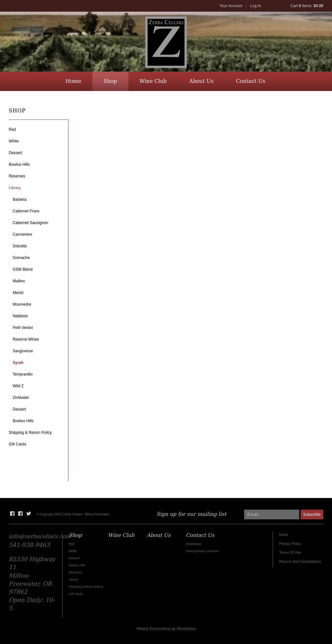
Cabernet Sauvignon (30, 223)
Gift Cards (18, 444)
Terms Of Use (290, 552)
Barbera (20, 199)
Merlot (18, 293)
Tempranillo (23, 374)
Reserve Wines (26, 339)
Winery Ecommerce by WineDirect (166, 629)
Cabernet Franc (26, 211)
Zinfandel (21, 398)
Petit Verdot (23, 328)
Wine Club (153, 81)
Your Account (231, 6)
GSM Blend (23, 269)
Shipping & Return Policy (30, 433)
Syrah (18, 363)
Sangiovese (23, 351)
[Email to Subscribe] (272, 514)
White (14, 141)
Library (15, 188)
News (284, 535)
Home (73, 81)
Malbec (19, 281)
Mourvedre (22, 304)
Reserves (17, 176)
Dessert (15, 153)
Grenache (21, 258)
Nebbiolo (20, 316)
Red (12, 130)
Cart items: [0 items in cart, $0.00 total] (307, 6)
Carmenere (22, 234)
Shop (110, 81)
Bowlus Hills (19, 164)
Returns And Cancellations (300, 561)
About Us (201, 81)
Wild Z (18, 386)
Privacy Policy (290, 544)
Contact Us (251, 81)
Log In (255, 6)
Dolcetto (20, 246)
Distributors (194, 544)
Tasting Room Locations (202, 551)
